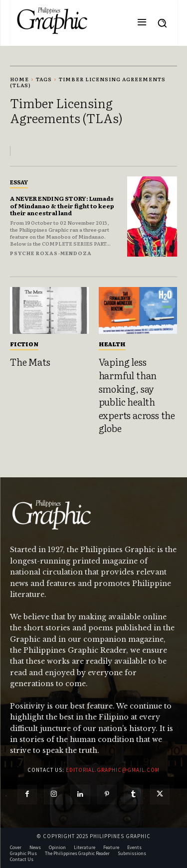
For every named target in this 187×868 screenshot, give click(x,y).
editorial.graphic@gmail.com (113, 770)
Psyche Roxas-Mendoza (51, 253)
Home (19, 79)
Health (112, 344)
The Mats (30, 362)
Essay (19, 182)
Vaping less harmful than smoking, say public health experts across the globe (137, 395)
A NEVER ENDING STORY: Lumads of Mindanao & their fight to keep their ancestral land (62, 206)
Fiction (24, 344)
